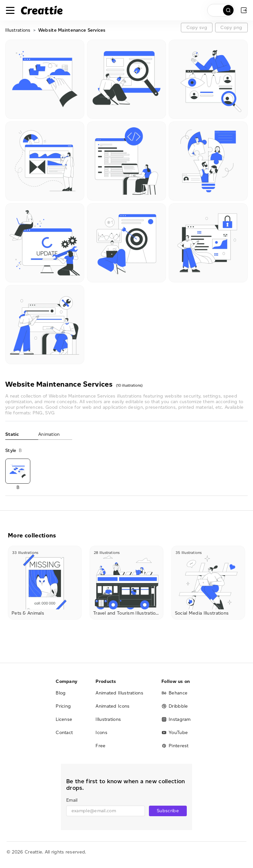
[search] (221, 10)
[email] (106, 811)
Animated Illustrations (119, 693)
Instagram (176, 719)
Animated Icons (112, 706)
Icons (101, 733)
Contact (64, 733)
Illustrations (18, 30)
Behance (174, 693)
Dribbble (175, 706)
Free (100, 746)
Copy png (231, 28)
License (64, 719)
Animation (49, 434)
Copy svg (197, 28)
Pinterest (175, 746)
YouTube (175, 733)
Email (72, 800)
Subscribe (168, 811)
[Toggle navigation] (10, 10)
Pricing (63, 706)
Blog (61, 693)
